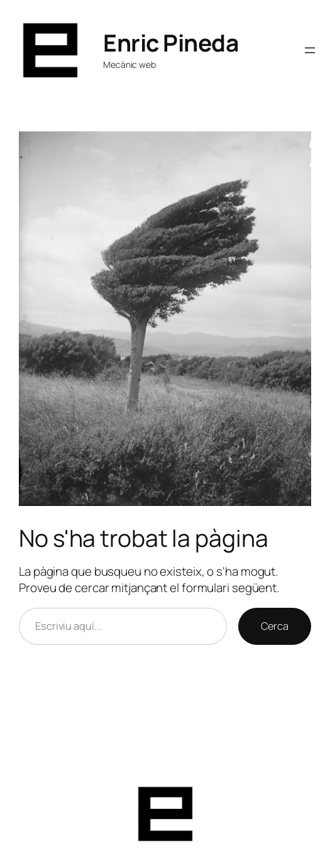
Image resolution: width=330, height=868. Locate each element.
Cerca (275, 626)
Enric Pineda (171, 42)
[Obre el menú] (310, 50)
